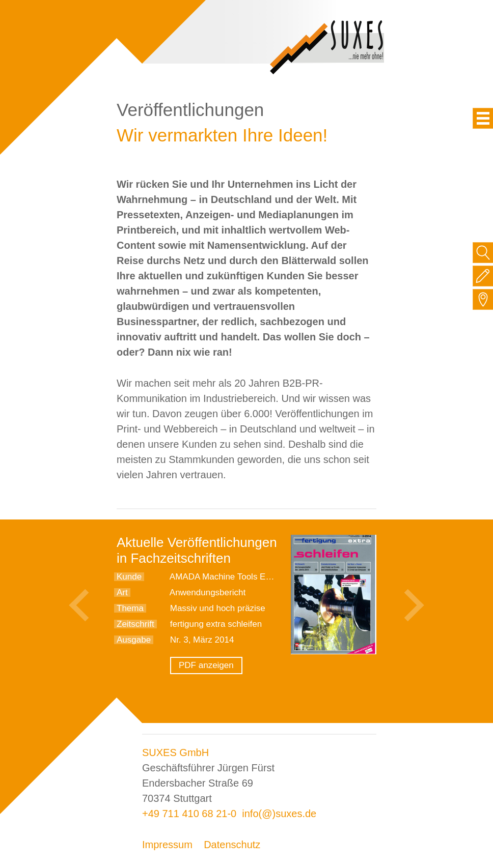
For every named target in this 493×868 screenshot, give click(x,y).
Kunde (129, 577)
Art (122, 592)
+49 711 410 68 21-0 (189, 814)
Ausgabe (134, 640)
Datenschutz (232, 845)
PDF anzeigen (206, 665)
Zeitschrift (135, 624)
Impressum (167, 845)
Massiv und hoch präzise (218, 608)
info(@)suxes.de (279, 814)
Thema (130, 608)
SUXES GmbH (175, 753)
